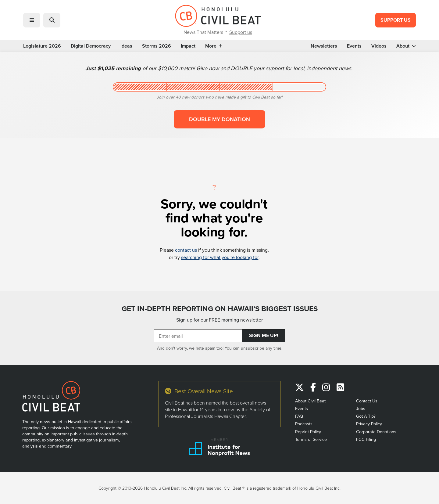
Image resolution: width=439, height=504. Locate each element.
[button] (32, 20)
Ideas (126, 46)
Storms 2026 (157, 46)
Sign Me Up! (264, 335)
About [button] (406, 46)
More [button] (214, 46)
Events (354, 46)
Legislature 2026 (42, 46)
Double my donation (220, 119)
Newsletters (324, 46)
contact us (186, 250)
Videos (379, 46)
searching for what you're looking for (220, 257)
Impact (188, 46)
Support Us (396, 20)
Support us (241, 32)
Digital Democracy (91, 46)
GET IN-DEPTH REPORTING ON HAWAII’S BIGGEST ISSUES (220, 309)
